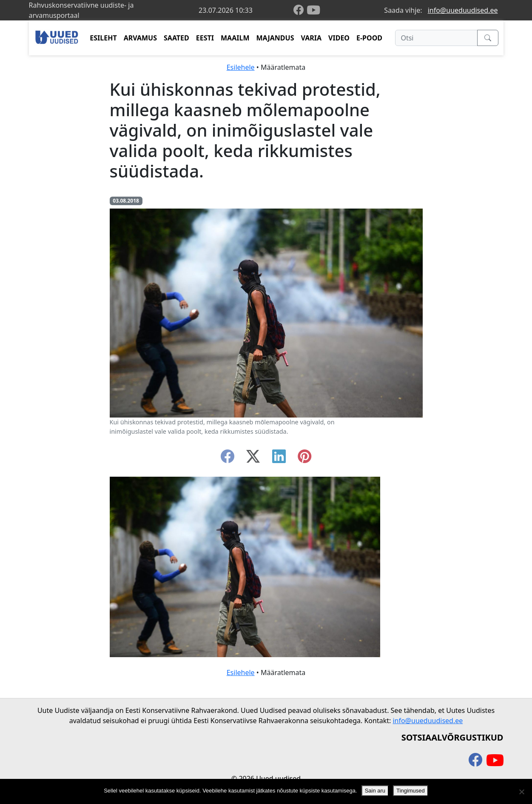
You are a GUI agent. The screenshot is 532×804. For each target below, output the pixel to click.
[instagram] (304, 459)
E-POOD (369, 38)
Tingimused (411, 791)
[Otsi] (436, 38)
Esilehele (241, 67)
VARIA (311, 38)
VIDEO (339, 38)
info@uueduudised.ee (463, 10)
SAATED (176, 38)
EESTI (205, 38)
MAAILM (235, 38)
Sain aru (375, 791)
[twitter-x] (253, 459)
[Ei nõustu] (521, 792)
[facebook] (300, 10)
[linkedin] (279, 459)
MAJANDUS (275, 38)
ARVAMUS (140, 38)
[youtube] (313, 10)
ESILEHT (103, 38)
